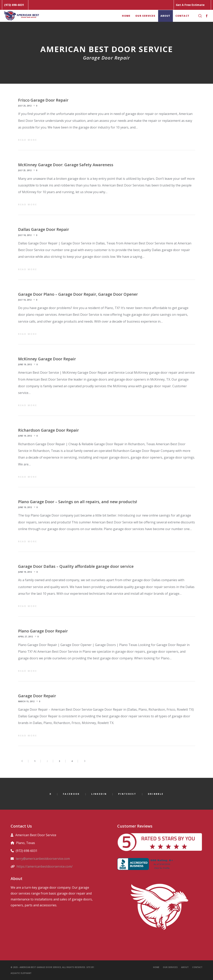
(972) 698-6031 (14, 5)
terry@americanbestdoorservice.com (43, 859)
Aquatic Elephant (21, 973)
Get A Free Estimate (190, 5)
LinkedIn (99, 794)
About (185, 967)
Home (156, 967)
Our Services (170, 967)
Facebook (71, 794)
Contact (197, 967)
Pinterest (127, 794)
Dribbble (156, 794)
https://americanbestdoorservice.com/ (45, 866)
